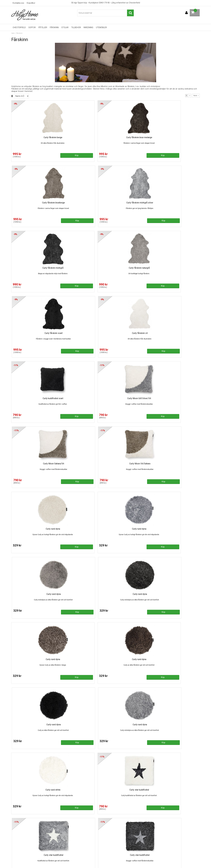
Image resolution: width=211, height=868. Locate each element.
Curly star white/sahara (81, 529)
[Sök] (105, 13)
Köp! (142, 546)
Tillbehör (76, 27)
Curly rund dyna (34, 333)
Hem (13, 33)
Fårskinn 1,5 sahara (177, 594)
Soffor (32, 27)
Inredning (88, 27)
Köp (46, 155)
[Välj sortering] (21, 96)
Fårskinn (54, 27)
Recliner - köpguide (68, 843)
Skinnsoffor (64, 847)
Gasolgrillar (64, 855)
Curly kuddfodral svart (34, 268)
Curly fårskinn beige (34, 137)
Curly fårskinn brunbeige (129, 137)
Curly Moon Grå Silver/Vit (82, 268)
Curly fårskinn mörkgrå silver (177, 137)
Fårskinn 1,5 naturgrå (129, 594)
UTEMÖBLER (101, 27)
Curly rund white (34, 464)
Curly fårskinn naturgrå (81, 203)
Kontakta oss (18, 3)
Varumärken (64, 859)
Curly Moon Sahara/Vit (129, 268)
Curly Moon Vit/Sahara (177, 268)
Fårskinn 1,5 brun (129, 529)
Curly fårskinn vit (177, 203)
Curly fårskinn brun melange (81, 137)
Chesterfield (19, 27)
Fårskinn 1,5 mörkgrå (81, 594)
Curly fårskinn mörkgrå (34, 203)
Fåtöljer (43, 27)
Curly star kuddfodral (81, 464)
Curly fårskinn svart (129, 203)
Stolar (65, 27)
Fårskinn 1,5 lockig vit (177, 529)
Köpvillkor (31, 3)
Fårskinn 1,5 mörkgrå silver (34, 594)
